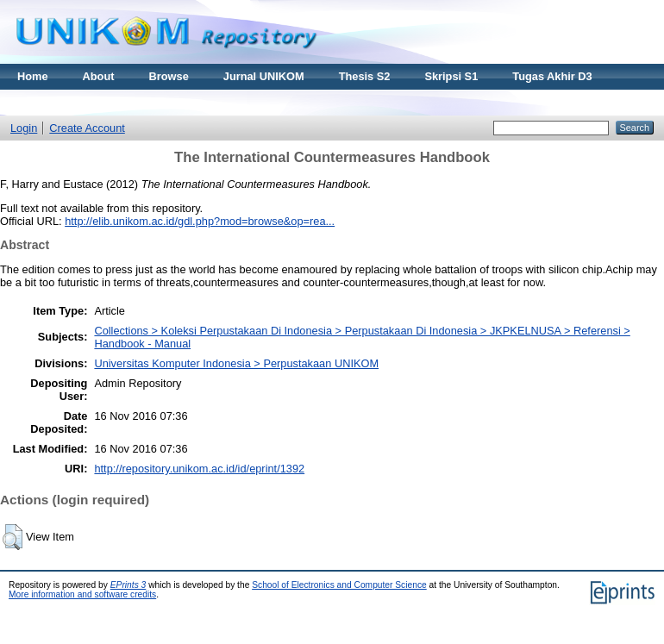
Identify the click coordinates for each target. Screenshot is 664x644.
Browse (169, 76)
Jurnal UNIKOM (264, 76)
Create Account (87, 128)
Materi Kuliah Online (71, 102)
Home (33, 76)
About (99, 76)
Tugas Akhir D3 (552, 76)
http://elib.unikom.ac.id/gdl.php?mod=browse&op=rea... (200, 221)
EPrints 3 (128, 585)
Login (24, 128)
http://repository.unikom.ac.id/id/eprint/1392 (199, 469)
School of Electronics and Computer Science (339, 585)
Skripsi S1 (451, 76)
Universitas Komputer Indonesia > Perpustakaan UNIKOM (236, 363)
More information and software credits (82, 594)
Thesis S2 (365, 76)
